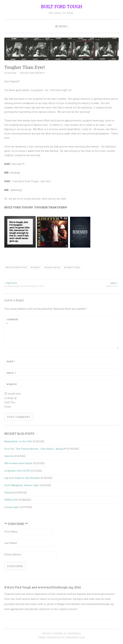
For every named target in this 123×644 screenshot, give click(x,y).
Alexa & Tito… (90, 284)
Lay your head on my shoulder (22, 478)
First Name (11, 531)
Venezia (9, 492)
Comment (12, 322)
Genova (9, 456)
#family (36, 267)
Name (11, 361)
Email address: (13, 554)
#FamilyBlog (52, 267)
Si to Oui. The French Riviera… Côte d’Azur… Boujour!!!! (35, 449)
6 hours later (12, 507)
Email (11, 373)
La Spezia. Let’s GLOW (17, 471)
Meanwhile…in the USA (18, 441)
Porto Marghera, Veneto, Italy (21, 485)
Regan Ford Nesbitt (33, 73)
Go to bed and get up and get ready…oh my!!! (33, 284)
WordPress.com (75, 637)
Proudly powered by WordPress (61, 633)
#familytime (72, 267)
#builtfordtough (16, 267)
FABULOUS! (11, 500)
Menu (63, 26)
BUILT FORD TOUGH (62, 7)
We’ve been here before (18, 463)
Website (12, 384)
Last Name (11, 543)
